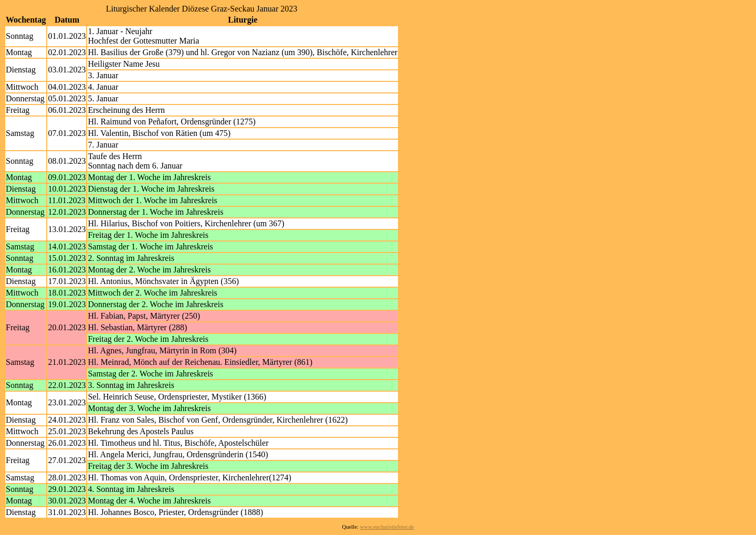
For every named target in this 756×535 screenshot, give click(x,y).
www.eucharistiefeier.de (387, 527)
